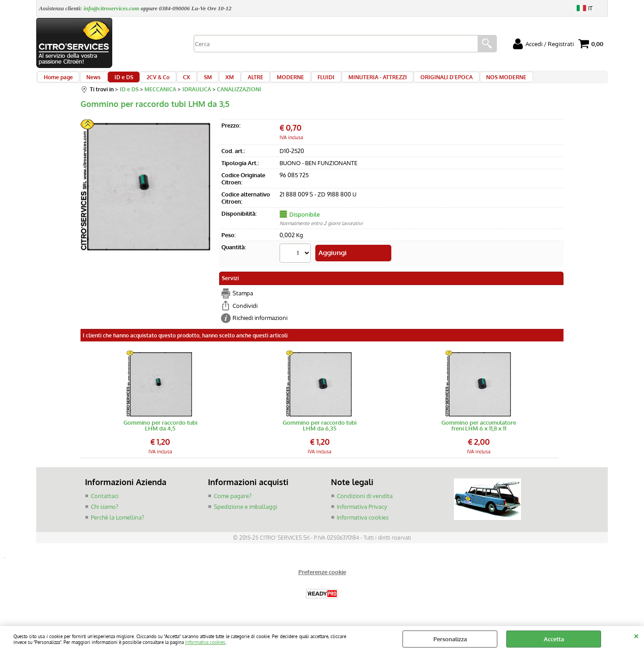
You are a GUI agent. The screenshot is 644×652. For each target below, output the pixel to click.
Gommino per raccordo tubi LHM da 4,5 (160, 430)
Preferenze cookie (322, 577)
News (90, 81)
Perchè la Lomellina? (117, 521)
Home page (58, 81)
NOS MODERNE (472, 81)
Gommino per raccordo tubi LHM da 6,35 (320, 430)
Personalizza (450, 639)
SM (193, 81)
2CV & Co (149, 81)
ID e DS (118, 81)
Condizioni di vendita (365, 500)
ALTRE (235, 81)
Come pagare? (233, 500)
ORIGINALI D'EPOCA (415, 81)
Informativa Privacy (362, 511)
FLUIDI (300, 81)
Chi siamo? (104, 511)
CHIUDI (636, 635)
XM (212, 81)
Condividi (245, 310)
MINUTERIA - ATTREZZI (349, 81)
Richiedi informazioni (260, 323)
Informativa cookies (205, 642)
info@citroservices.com (112, 8)
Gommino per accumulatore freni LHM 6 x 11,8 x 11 (479, 430)
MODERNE (267, 81)
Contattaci (105, 500)
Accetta (554, 639)
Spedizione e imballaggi (246, 511)
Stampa (243, 298)
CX (175, 81)
